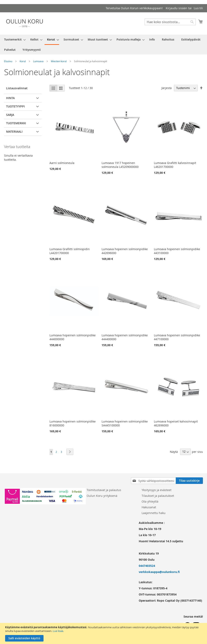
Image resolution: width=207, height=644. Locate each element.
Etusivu (8, 61)
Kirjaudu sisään (176, 8)
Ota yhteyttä (150, 501)
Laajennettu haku (154, 513)
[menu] (103, 45)
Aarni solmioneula (62, 163)
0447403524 (147, 566)
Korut (23, 61)
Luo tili (198, 8)
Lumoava (38, 61)
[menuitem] (14, 39)
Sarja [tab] (10, 115)
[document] (104, 633)
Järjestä (167, 88)
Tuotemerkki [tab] (16, 123)
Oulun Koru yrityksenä (102, 496)
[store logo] (25, 23)
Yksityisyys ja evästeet (157, 490)
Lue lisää (58, 631)
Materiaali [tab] (14, 132)
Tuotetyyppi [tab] (15, 106)
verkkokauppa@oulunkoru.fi (159, 572)
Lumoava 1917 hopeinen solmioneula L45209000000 (120, 165)
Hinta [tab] (10, 98)
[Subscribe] (189, 481)
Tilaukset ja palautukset (158, 496)
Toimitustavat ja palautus (104, 490)
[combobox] (170, 22)
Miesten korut (59, 61)
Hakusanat (149, 507)
